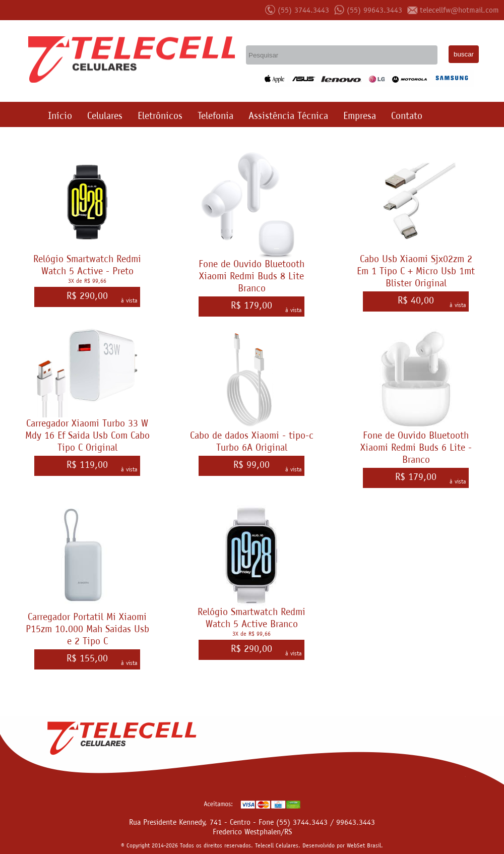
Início (60, 115)
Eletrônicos (160, 115)
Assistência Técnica (288, 115)
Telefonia (215, 115)
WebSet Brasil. (365, 845)
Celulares (105, 115)
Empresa (360, 115)
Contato (407, 115)
